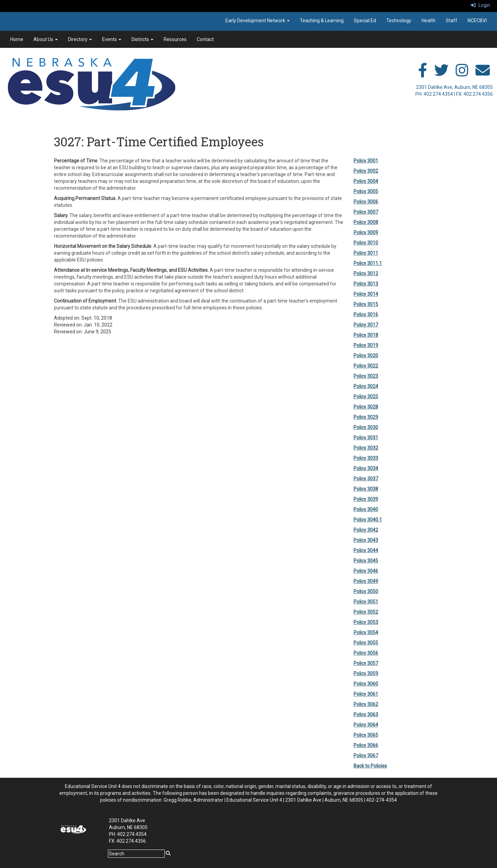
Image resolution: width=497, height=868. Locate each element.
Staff (452, 21)
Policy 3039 (366, 499)
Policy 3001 (366, 161)
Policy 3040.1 (368, 520)
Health (429, 21)
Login (480, 5)
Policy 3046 (366, 571)
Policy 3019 (366, 345)
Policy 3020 (366, 356)
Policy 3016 (366, 315)
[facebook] (423, 74)
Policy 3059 (366, 673)
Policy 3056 (366, 653)
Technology (399, 21)
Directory (80, 39)
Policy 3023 (366, 376)
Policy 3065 (366, 735)
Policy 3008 (366, 222)
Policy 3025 (366, 397)
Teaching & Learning (322, 21)
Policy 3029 (366, 417)
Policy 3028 (366, 407)
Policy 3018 (366, 335)
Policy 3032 (366, 448)
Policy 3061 (366, 694)
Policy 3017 (366, 325)
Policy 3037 (366, 479)
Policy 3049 (366, 581)
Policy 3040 (366, 509)
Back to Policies (370, 766)
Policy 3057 (366, 663)
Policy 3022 (366, 366)
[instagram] (462, 74)
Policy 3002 (366, 171)
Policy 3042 (366, 530)
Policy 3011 (366, 253)
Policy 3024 (366, 386)
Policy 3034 (366, 468)
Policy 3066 (366, 745)
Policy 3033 (366, 458)
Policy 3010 (366, 243)
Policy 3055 (366, 643)
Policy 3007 (366, 212)
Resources (175, 39)
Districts (142, 39)
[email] (483, 74)
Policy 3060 (366, 684)
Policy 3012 (366, 273)
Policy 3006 (366, 202)
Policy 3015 (366, 304)
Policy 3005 (366, 191)
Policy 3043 (366, 540)
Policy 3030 (366, 427)
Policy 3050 (366, 591)
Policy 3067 (366, 756)
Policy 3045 (366, 561)
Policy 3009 (366, 232)
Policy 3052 (366, 612)
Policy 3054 (366, 632)
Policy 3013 (366, 284)
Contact (205, 39)
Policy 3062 (366, 704)
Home (17, 39)
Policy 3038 (366, 489)
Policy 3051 (366, 602)
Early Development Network (258, 21)
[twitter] (441, 74)
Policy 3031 (366, 438)
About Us (46, 39)
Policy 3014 (366, 294)
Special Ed (365, 21)
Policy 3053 (366, 622)
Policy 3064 (366, 725)
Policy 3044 (366, 550)
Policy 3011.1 (368, 263)
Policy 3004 (366, 181)
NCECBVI (477, 21)
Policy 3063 (366, 715)
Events (112, 39)
